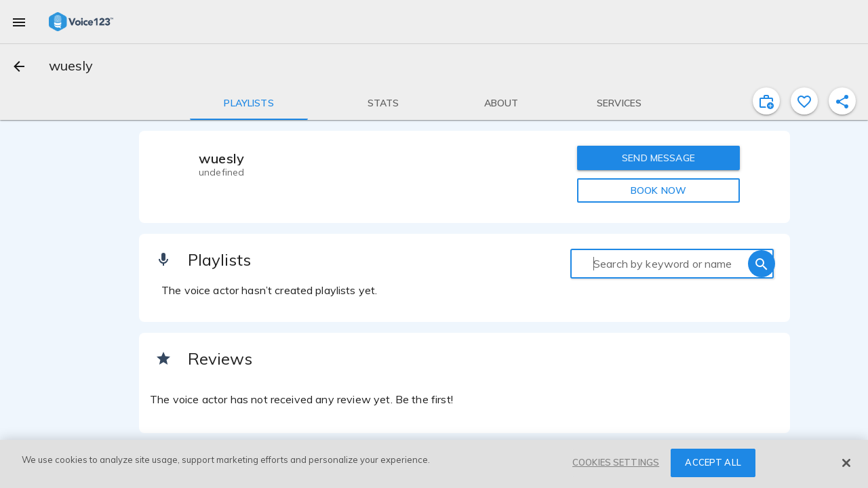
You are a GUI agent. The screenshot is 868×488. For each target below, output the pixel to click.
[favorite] (804, 101)
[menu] (19, 22)
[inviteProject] (766, 101)
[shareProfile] (842, 101)
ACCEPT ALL (713, 462)
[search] (762, 264)
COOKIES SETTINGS (616, 462)
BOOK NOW (658, 190)
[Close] (846, 463)
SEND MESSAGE (658, 158)
